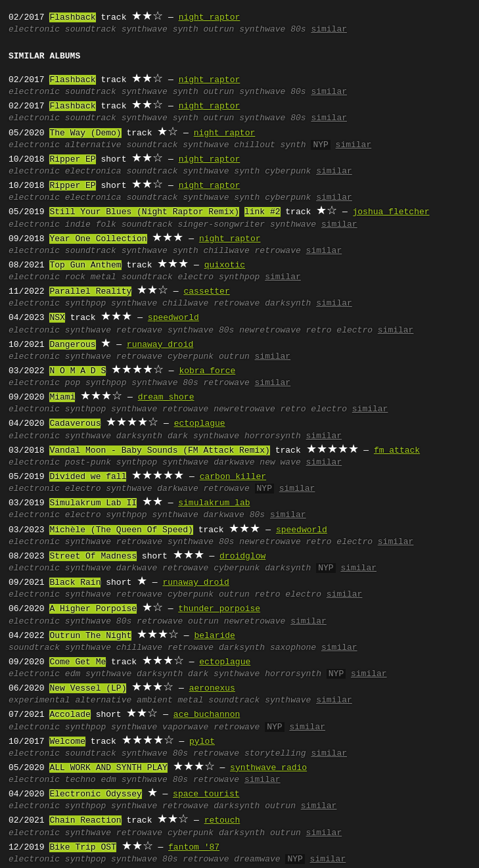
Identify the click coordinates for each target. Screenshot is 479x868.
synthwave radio (268, 768)
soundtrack (91, 30)
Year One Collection (98, 239)
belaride (214, 636)
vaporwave (185, 727)
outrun (219, 30)
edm (73, 674)
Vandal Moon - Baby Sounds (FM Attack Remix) (159, 451)
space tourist (206, 794)
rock (75, 277)
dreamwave (257, 859)
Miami (62, 398)
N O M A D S (78, 371)
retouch (222, 821)
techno (80, 780)
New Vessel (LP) (88, 689)
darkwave (234, 463)
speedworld (173, 318)
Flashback (72, 18)
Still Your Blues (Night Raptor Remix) (144, 212)
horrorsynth (273, 436)
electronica (93, 171)
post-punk (88, 463)
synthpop (239, 277)
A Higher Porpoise (93, 609)
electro (196, 277)
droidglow (242, 557)
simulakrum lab (214, 503)
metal (103, 277)
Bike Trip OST (82, 848)
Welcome (67, 742)
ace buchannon (207, 715)
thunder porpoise (219, 609)
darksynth (288, 304)
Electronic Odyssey (95, 794)
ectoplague (200, 424)
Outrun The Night (90, 636)
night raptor (210, 18)
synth (186, 30)
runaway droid (160, 345)
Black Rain (75, 583)
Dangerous (72, 345)
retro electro (339, 331)
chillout (254, 145)
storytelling (275, 754)
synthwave (145, 30)
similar (329, 30)
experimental (39, 700)
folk (106, 225)
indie (78, 225)
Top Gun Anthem (85, 265)
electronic (34, 30)
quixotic (225, 265)
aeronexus (212, 689)
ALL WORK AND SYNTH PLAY (108, 768)
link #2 (262, 212)
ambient (155, 700)
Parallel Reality (90, 292)
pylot (202, 742)
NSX (57, 318)
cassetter (206, 292)
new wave (280, 463)
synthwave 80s (272, 30)
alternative (93, 145)
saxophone (293, 648)
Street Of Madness (93, 557)
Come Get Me (78, 662)
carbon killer (233, 477)
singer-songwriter (222, 225)
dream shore (166, 398)
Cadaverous (75, 424)
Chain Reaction (85, 821)
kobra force (207, 371)
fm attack (397, 451)
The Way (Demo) (85, 133)
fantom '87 (194, 848)
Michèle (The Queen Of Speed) (121, 530)
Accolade (70, 715)
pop (73, 383)
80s (190, 383)
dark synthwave (203, 436)
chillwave (227, 251)
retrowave (278, 251)
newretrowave (270, 331)
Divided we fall (88, 477)
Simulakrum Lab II (93, 503)
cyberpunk (288, 171)
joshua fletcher (391, 212)
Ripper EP (72, 160)
